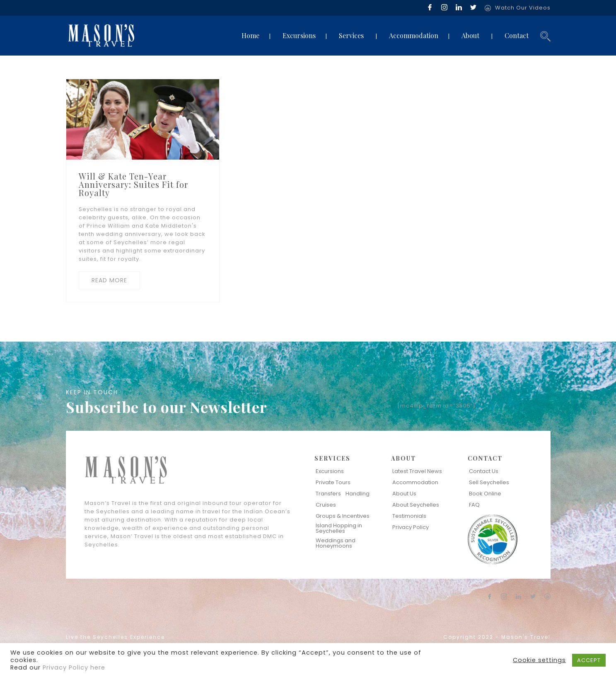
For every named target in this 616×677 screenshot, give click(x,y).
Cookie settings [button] (539, 660)
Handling (358, 494)
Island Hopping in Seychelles (339, 528)
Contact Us (484, 471)
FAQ (474, 505)
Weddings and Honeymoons (336, 543)
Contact (517, 35)
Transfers (328, 494)
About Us (404, 494)
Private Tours (333, 482)
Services (351, 35)
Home (250, 35)
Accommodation (414, 35)
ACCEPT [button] (589, 660)
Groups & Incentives (343, 516)
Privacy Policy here (74, 667)
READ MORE (109, 280)
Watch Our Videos (523, 8)
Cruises (326, 505)
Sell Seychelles (489, 482)
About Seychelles (416, 505)
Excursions (299, 35)
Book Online (485, 494)
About (470, 35)
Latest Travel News (417, 471)
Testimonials (409, 516)
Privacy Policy (411, 527)
